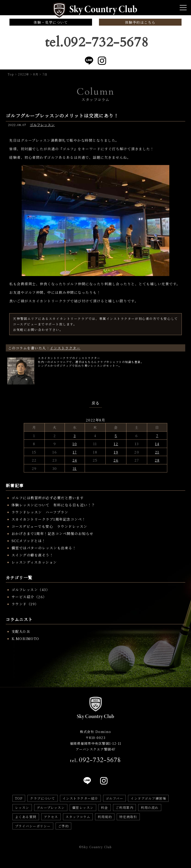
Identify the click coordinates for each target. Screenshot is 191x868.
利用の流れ (150, 808)
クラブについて (43, 798)
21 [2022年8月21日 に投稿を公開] (157, 452)
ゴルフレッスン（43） (31, 590)
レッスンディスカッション (34, 562)
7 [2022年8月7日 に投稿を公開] (157, 436)
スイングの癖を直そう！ (33, 555)
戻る (96, 403)
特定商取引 (128, 817)
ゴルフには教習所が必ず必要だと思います (48, 498)
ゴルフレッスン (42, 125)
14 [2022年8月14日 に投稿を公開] (157, 444)
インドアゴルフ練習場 (148, 798)
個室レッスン (83, 808)
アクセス (51, 817)
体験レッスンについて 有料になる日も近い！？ (53, 505)
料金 (105, 808)
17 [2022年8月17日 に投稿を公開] (75, 452)
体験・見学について (51, 22)
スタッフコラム (78, 817)
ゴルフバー (115, 798)
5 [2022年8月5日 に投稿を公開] (116, 436)
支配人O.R (21, 631)
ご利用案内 (125, 808)
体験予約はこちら (140, 22)
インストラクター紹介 (80, 798)
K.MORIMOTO (25, 638)
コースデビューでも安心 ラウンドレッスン (49, 526)
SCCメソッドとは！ (29, 541)
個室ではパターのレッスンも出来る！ (44, 548)
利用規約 (105, 817)
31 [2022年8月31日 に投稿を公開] (75, 468)
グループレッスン (51, 808)
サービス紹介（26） (29, 597)
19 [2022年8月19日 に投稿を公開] (116, 452)
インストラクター (65, 348)
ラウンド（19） (25, 604)
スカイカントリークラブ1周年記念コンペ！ (49, 519)
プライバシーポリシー (33, 826)
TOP (19, 798)
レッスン (22, 808)
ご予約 (64, 826)
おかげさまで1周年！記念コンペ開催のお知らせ (52, 533)
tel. (95, 760)
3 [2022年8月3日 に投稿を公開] (75, 436)
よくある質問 (26, 817)
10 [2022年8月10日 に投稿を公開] (75, 444)
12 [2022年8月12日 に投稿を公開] (116, 444)
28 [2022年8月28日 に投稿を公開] (157, 460)
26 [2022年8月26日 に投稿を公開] (116, 460)
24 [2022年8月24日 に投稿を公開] (75, 460)
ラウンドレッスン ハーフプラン (40, 512)
